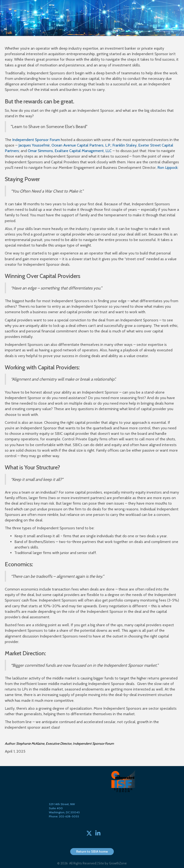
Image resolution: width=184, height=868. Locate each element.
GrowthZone (118, 863)
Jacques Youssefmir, (35, 145)
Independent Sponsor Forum (36, 140)
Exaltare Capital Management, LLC (83, 151)
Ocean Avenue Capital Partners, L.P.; (82, 145)
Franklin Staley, (125, 145)
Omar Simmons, (41, 151)
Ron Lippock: (168, 168)
